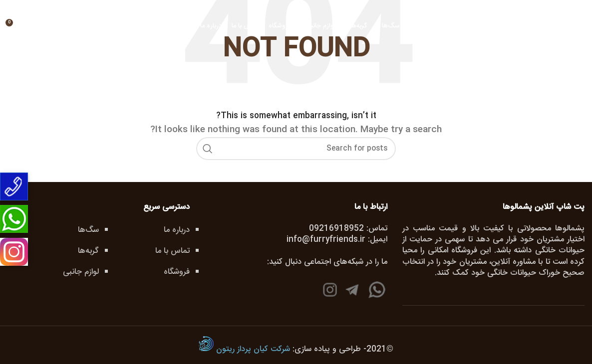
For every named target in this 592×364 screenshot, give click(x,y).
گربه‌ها (88, 251)
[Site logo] (556, 51)
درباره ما (177, 230)
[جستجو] (55, 26)
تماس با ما (172, 251)
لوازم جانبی (81, 272)
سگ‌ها (88, 230)
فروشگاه (177, 272)
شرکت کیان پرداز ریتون (244, 349)
